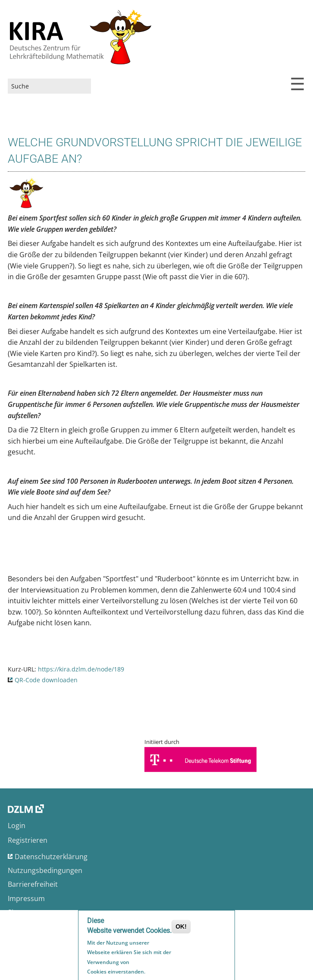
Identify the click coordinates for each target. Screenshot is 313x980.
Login (17, 826)
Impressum (26, 898)
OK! (181, 928)
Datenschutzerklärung (51, 857)
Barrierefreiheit (33, 884)
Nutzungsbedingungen (45, 870)
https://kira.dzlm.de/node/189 (81, 669)
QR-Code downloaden (46, 680)
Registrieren (28, 840)
